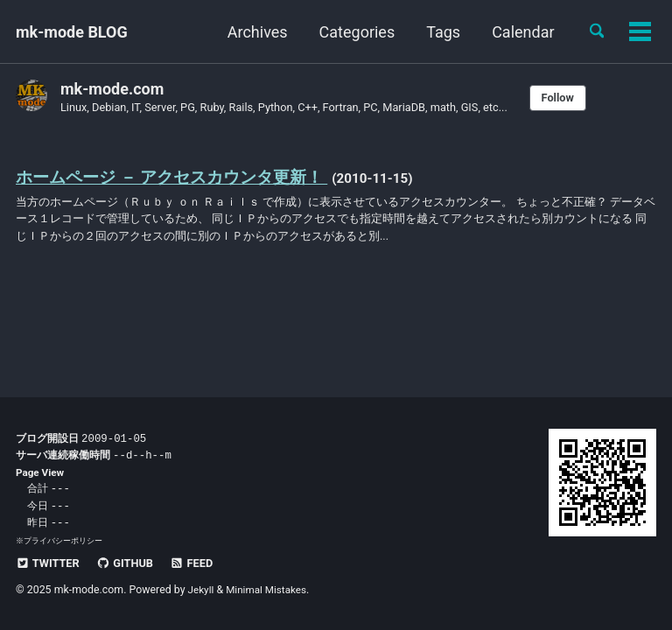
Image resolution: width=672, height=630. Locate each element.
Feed (200, 563)
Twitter (49, 563)
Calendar (518, 32)
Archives (252, 32)
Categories (351, 32)
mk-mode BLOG (72, 32)
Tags (438, 32)
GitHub (130, 563)
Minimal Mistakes (270, 590)
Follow (585, 98)
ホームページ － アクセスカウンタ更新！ (180, 178)
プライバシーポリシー (63, 540)
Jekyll (202, 590)
